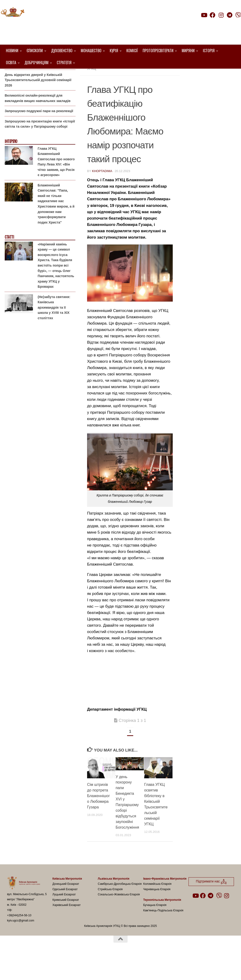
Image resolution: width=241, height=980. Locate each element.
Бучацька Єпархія (155, 929)
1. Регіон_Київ (101, 76)
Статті (9, 261)
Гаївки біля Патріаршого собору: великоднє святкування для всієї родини (39, 86)
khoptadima (102, 195)
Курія (114, 51)
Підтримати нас (208, 24)
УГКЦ (92, 92)
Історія (209, 51)
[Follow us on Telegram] (230, 15)
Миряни (188, 51)
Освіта (11, 63)
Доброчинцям (36, 63)
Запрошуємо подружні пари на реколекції (39, 135)
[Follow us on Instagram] (221, 15)
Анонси (10, 76)
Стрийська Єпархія (110, 913)
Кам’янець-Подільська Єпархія (163, 934)
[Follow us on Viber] (238, 15)
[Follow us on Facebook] (213, 15)
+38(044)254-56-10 (19, 939)
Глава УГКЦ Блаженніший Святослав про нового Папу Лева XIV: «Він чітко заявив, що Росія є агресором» (56, 186)
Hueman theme (63, 970)
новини (154, 87)
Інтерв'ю (11, 165)
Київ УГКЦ (135, 87)
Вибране (114, 87)
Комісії (132, 51)
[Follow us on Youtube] (204, 15)
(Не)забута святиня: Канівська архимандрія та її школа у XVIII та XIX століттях (54, 331)
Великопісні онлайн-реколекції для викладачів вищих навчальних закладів (38, 122)
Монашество (91, 51)
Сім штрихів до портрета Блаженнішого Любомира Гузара (98, 820)
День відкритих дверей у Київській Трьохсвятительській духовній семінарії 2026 (38, 104)
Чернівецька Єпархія (157, 913)
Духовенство (62, 51)
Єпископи (35, 51)
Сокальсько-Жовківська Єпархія (119, 918)
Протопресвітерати (158, 51)
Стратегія (64, 63)
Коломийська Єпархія (157, 908)
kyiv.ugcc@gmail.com (21, 945)
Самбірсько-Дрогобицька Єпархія (120, 908)
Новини (12, 51)
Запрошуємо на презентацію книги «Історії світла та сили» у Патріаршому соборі (40, 148)
